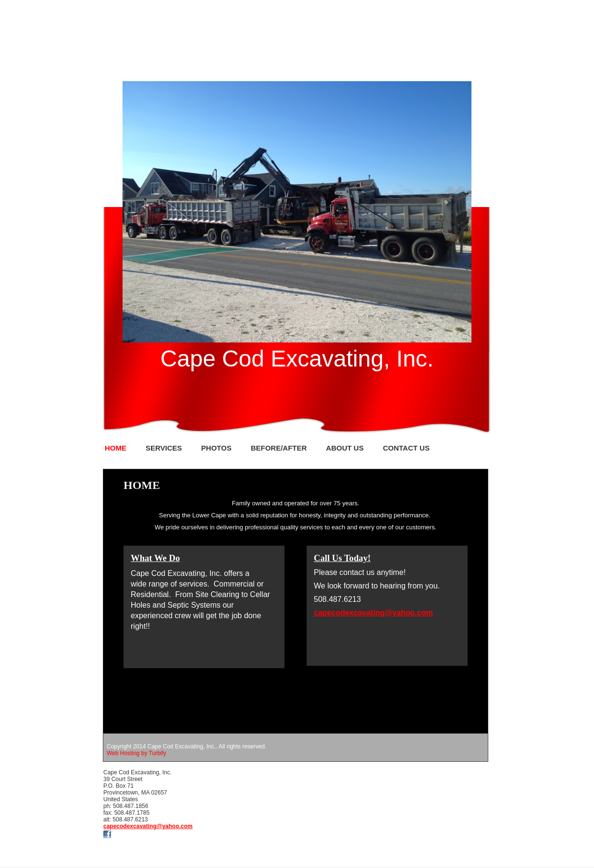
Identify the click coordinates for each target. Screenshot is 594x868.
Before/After (279, 448)
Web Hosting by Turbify (136, 753)
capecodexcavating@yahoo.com (148, 826)
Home (116, 448)
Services (164, 448)
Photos (217, 448)
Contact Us (406, 448)
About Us (345, 448)
